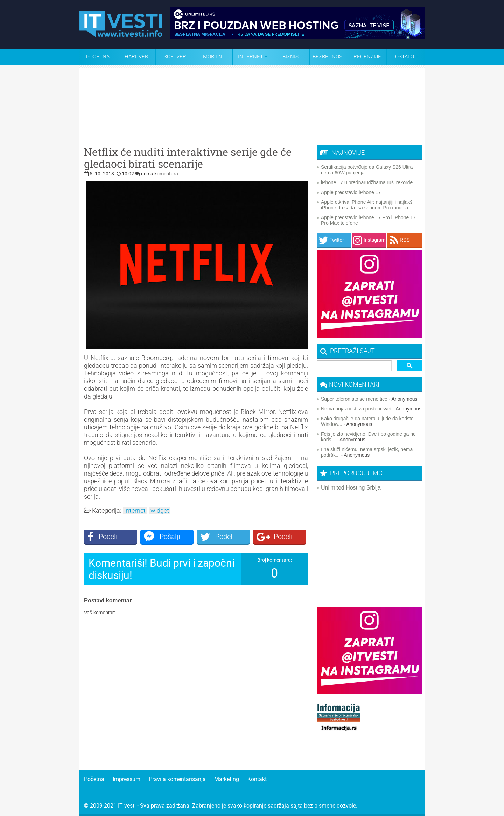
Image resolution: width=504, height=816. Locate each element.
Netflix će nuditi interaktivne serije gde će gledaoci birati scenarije (188, 158)
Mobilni (213, 57)
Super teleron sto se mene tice (354, 399)
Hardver (136, 57)
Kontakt (257, 779)
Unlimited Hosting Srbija (351, 488)
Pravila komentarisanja (177, 779)
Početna (98, 57)
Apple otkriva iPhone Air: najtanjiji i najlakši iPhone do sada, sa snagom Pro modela (367, 205)
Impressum (127, 779)
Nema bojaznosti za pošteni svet (356, 409)
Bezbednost (329, 57)
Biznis (290, 57)
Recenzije (367, 57)
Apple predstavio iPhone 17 (351, 192)
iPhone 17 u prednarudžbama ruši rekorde (367, 182)
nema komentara (160, 174)
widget (160, 511)
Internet (135, 511)
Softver (175, 57)
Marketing (227, 779)
